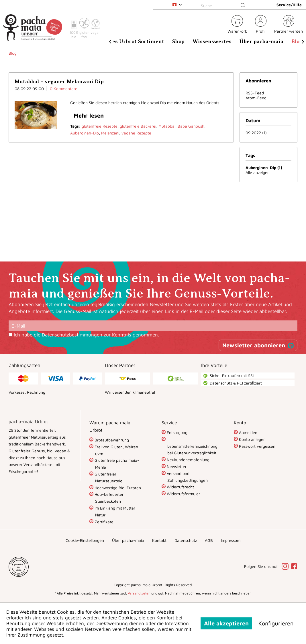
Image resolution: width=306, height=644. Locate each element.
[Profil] (261, 25)
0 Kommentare (64, 89)
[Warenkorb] (237, 25)
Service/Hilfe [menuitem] (289, 5)
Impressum (231, 540)
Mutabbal (167, 126)
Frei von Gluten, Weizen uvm (116, 450)
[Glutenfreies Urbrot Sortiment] (125, 41)
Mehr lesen (89, 115)
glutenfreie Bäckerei (138, 126)
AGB (209, 540)
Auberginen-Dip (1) (264, 168)
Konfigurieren (276, 623)
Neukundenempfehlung (188, 460)
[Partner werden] (289, 25)
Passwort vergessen (257, 446)
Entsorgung (176, 432)
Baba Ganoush (191, 126)
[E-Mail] (153, 326)
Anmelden (248, 432)
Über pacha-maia (128, 540)
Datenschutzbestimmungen (72, 335)
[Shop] (178, 41)
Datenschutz (186, 540)
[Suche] (224, 5)
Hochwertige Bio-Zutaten (117, 488)
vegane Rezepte (136, 133)
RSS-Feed (255, 93)
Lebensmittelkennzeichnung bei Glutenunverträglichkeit (192, 450)
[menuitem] (224, 5)
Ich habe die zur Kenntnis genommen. (86, 335)
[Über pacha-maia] (261, 41)
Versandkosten (139, 593)
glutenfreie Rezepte (100, 126)
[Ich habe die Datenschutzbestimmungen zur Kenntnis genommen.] (10, 335)
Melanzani (110, 133)
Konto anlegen (252, 439)
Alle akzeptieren (226, 623)
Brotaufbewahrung (111, 440)
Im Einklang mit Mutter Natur (114, 511)
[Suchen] (243, 5)
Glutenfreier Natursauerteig (108, 477)
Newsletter (176, 466)
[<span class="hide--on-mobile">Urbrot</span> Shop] (220, 25)
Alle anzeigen (258, 172)
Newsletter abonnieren (254, 345)
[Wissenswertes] (212, 41)
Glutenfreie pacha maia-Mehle (116, 464)
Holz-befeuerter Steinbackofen (108, 498)
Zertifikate (103, 522)
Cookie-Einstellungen (85, 540)
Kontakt (159, 540)
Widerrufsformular (183, 494)
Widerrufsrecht (180, 487)
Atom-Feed (256, 98)
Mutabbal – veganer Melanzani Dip (59, 82)
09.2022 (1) (256, 133)
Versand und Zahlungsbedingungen (187, 477)
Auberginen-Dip (85, 133)
